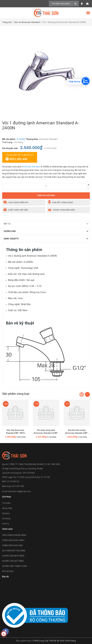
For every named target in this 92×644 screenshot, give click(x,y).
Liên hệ (5, 524)
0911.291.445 (17, 159)
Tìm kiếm (6, 503)
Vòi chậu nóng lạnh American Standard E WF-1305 (46, 433)
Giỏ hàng (6, 518)
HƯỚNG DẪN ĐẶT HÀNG (13, 561)
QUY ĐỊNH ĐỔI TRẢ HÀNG (14, 551)
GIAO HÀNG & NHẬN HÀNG (14, 535)
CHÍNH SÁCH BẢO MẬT (13, 545)
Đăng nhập (7, 508)
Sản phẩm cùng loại (16, 394)
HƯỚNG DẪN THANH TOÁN (14, 566)
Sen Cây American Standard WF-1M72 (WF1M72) (15, 433)
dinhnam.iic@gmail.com (19, 491)
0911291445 (18, 486)
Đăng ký (6, 513)
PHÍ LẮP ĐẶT (8, 571)
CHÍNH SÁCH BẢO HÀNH (13, 540)
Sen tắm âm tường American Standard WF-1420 (77, 433)
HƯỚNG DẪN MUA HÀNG (13, 556)
